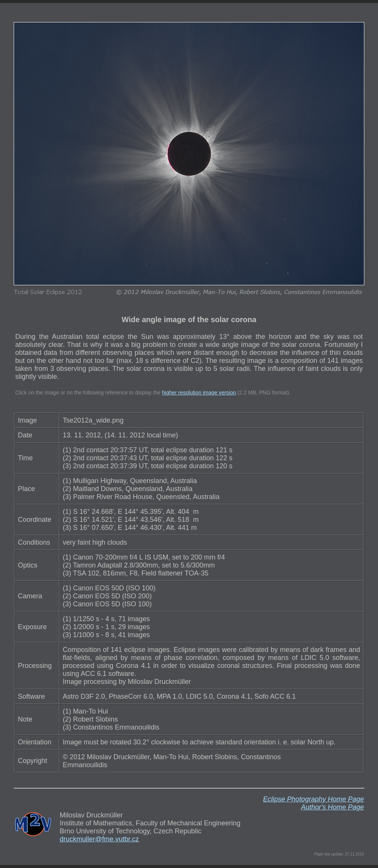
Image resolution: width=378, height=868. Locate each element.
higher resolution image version (199, 393)
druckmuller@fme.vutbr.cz (99, 839)
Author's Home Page (332, 807)
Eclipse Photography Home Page (314, 799)
